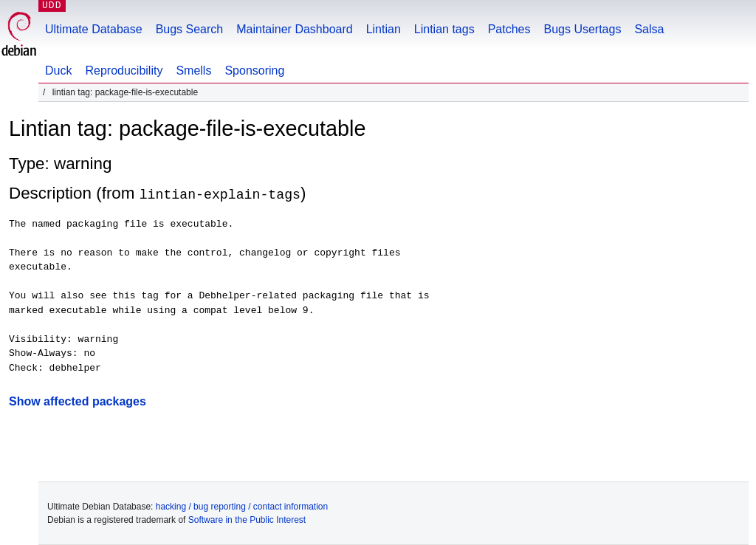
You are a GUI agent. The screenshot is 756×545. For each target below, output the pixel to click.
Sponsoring (254, 71)
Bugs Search (190, 29)
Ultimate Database (94, 29)
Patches (509, 29)
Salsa (649, 29)
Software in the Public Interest (247, 520)
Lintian (384, 29)
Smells (193, 71)
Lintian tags (444, 29)
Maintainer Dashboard (294, 29)
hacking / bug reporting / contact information (242, 507)
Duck (58, 71)
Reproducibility (124, 71)
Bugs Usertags (582, 29)
